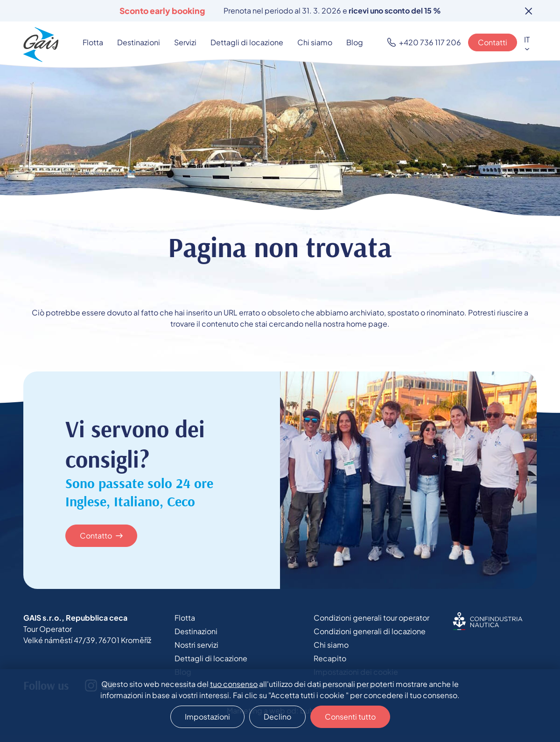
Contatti (493, 42)
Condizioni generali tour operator (371, 618)
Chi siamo (315, 42)
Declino (277, 717)
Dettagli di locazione (247, 42)
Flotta (93, 42)
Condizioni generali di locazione (370, 631)
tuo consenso (234, 684)
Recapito (330, 658)
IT (527, 39)
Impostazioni (207, 717)
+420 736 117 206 (430, 42)
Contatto (96, 535)
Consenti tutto (350, 717)
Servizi (185, 42)
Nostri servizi (196, 645)
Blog (355, 42)
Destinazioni (139, 42)
